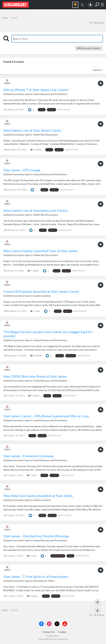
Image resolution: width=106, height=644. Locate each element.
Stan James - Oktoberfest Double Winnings (36, 536)
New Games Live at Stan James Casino (32, 130)
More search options (89, 48)
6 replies (36, 356)
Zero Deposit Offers (44, 581)
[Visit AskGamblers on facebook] (41, 624)
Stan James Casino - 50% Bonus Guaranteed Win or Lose (46, 416)
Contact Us (49, 632)
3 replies (33, 271)
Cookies (62, 632)
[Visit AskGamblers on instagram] (49, 624)
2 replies (36, 150)
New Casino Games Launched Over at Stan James (41, 251)
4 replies (34, 396)
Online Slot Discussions (45, 135)
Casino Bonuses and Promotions (50, 94)
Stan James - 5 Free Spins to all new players (36, 576)
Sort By (98, 70)
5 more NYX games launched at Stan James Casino (41, 291)
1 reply (35, 311)
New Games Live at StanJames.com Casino (35, 210)
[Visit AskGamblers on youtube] (65, 624)
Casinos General (42, 296)
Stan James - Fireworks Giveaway (29, 456)
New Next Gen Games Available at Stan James (38, 496)
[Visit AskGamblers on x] (57, 624)
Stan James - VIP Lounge (22, 170)
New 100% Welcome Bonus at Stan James (35, 376)
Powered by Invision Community (53, 639)
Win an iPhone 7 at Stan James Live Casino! (36, 90)
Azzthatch (9, 94)
